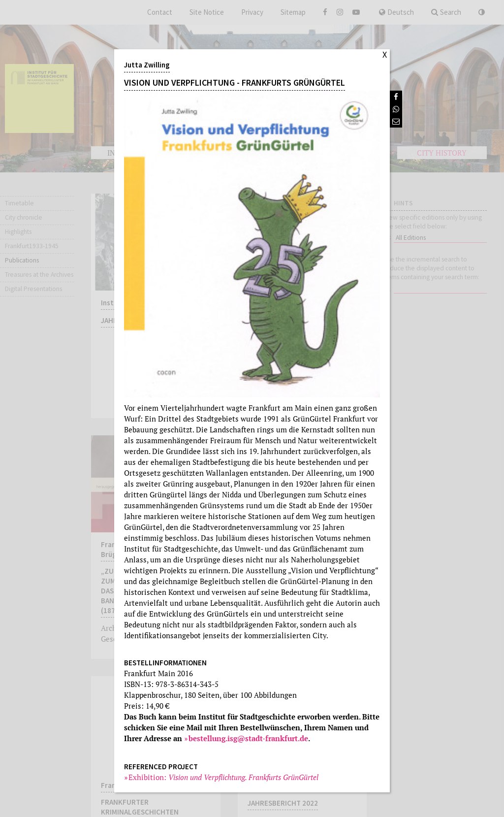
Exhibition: (224, 777)
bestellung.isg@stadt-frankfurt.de (248, 738)
